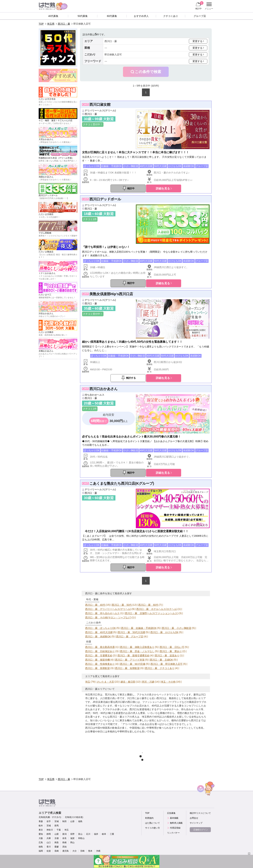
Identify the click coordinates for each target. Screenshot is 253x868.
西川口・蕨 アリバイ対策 (130, 660)
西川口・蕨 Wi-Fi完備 (133, 664)
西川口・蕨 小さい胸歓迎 (177, 628)
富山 (80, 834)
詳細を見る (163, 188)
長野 (72, 834)
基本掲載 (174, 818)
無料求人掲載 (176, 823)
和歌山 (81, 838)
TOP (41, 24)
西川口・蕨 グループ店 (130, 636)
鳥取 (57, 842)
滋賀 (72, 838)
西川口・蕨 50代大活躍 (131, 632)
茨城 (49, 826)
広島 (41, 842)
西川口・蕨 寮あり (171, 651)
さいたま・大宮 (105, 682)
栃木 (41, 826)
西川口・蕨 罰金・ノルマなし (137, 651)
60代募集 (112, 16)
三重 (112, 834)
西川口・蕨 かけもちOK (164, 632)
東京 (41, 830)
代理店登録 (175, 828)
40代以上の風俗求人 (165, 717)
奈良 (64, 838)
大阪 (41, 838)
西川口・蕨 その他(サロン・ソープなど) (108, 617)
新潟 (64, 834)
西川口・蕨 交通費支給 (99, 655)
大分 (74, 851)
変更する (197, 41)
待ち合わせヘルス (95, 395)
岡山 (72, 842)
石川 (88, 834)
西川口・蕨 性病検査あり (100, 664)
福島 (80, 821)
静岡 (49, 834)
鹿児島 (66, 851)
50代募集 (83, 16)
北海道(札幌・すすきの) (50, 817)
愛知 (41, 834)
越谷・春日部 (128, 682)
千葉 (59, 830)
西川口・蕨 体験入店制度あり (137, 647)
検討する (131, 378)
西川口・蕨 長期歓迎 (98, 668)
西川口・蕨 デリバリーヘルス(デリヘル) (108, 609)
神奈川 (50, 830)
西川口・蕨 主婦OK (161, 660)
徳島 (41, 847)
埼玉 (88, 682)
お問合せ (194, 818)
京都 (57, 838)
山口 (49, 842)
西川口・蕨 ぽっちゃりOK (100, 628)
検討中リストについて (200, 813)
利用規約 (149, 818)
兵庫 (49, 838)
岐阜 (104, 834)
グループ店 (200, 16)
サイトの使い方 (153, 828)
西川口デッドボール (105, 199)
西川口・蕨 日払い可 (172, 647)
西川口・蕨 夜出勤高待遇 (100, 647)
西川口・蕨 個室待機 (98, 660)
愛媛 (57, 847)
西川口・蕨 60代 (148, 605)
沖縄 (98, 851)
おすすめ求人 (141, 16)
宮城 (57, 821)
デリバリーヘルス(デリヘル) (100, 110)
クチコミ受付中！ (93, 124)
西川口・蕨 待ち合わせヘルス (102, 613)
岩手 (49, 821)
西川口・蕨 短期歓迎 (127, 668)
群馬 (57, 826)
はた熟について (153, 823)
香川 (49, 847)
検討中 (199, 5)
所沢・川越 (148, 682)
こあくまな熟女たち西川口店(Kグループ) (122, 483)
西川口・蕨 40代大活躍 (99, 632)
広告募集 (171, 813)
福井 (96, 834)
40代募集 (53, 16)
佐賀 (49, 851)
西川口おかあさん (103, 389)
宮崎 (82, 851)
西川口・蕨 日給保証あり (100, 651)
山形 (72, 821)
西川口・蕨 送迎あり (167, 655)
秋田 (64, 821)
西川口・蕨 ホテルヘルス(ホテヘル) (157, 609)
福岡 (41, 851)
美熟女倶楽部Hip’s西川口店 (111, 294)
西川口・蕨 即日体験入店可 (167, 664)
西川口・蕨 (64, 24)
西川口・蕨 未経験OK (98, 636)
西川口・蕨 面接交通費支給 (134, 655)
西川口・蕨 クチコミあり (160, 668)
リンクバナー (173, 833)
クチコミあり (171, 16)
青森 (41, 821)
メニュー (208, 6)
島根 (64, 842)
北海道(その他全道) (74, 817)
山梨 (57, 834)
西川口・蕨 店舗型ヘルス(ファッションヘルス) (152, 613)
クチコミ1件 (90, 219)
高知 (64, 847)
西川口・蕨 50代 (122, 605)
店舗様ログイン (201, 830)
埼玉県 (51, 24)
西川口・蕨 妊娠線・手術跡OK (139, 628)
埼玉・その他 (168, 682)
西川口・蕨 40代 (95, 605)
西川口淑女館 (100, 104)
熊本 (90, 851)
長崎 (57, 851)
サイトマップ (196, 823)
